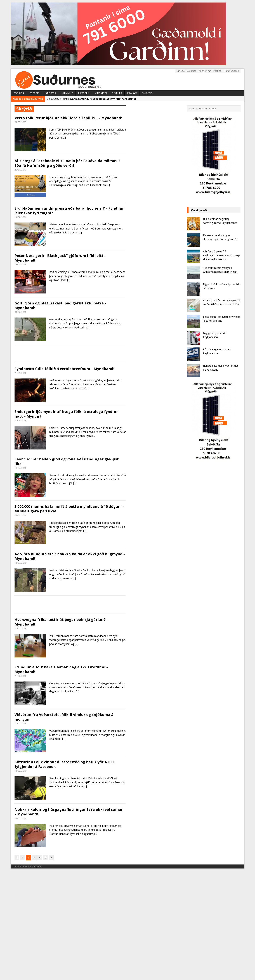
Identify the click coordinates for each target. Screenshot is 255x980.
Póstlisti (217, 71)
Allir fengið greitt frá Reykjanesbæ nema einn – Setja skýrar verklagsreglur (222, 255)
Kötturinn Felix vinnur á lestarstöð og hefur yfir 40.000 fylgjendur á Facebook (65, 764)
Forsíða (19, 93)
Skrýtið (147, 93)
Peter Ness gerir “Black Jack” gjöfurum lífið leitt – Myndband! (60, 258)
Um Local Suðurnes (186, 71)
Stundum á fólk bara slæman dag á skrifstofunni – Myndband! (61, 669)
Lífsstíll (84, 93)
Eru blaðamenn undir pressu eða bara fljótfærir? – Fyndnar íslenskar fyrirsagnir (69, 211)
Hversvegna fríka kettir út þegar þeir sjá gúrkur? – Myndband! (62, 622)
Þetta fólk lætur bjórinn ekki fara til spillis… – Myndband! (68, 118)
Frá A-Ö (132, 93)
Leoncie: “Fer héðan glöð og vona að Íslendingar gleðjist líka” (67, 461)
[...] (64, 138)
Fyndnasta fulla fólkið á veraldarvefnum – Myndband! (64, 369)
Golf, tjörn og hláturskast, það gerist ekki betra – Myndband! (61, 305)
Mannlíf (67, 93)
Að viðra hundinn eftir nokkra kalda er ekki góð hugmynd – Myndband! (70, 556)
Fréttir (34, 93)
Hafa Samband (232, 71)
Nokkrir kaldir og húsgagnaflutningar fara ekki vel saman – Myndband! (69, 812)
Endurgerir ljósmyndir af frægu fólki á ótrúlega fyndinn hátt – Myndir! (67, 414)
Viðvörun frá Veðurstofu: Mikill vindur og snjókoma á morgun (64, 717)
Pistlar (117, 93)
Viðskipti (101, 93)
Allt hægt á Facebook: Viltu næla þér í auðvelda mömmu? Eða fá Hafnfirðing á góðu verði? (68, 163)
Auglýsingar (205, 71)
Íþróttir (50, 93)
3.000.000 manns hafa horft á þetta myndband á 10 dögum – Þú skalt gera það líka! (69, 509)
